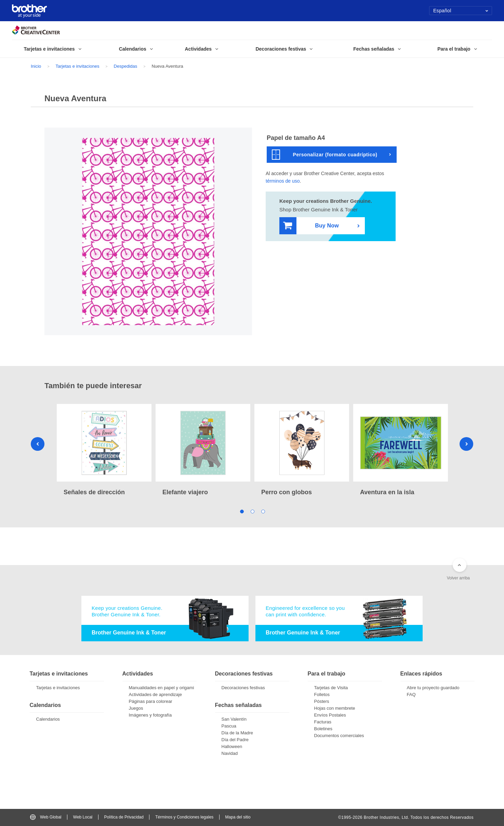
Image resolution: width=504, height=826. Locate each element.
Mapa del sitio (238, 817)
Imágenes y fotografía (150, 715)
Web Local (83, 817)
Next (466, 444)
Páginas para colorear (151, 701)
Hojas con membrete (335, 708)
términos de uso (283, 181)
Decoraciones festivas (243, 688)
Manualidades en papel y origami (162, 688)
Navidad (230, 753)
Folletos (322, 694)
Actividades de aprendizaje (155, 694)
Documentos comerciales (339, 736)
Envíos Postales (330, 715)
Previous (38, 444)
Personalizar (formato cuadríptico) (324, 155)
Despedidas (126, 66)
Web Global (46, 817)
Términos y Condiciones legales (184, 817)
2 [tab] (252, 511)
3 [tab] (263, 511)
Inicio (36, 66)
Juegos (136, 708)
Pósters (322, 701)
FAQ (411, 694)
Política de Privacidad (124, 817)
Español (461, 11)
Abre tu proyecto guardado (433, 688)
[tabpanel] (104, 451)
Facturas (323, 722)
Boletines (323, 729)
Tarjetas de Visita (331, 688)
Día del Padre (235, 740)
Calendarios (48, 719)
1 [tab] (242, 511)
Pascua (229, 726)
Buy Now (311, 226)
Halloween (232, 746)
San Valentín (234, 719)
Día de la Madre (237, 733)
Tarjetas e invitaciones (78, 66)
